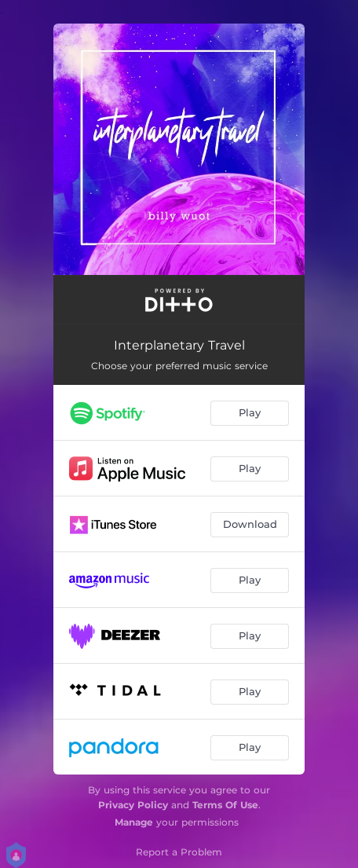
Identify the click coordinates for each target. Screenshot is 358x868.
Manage (134, 822)
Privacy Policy (133, 805)
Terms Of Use (225, 805)
